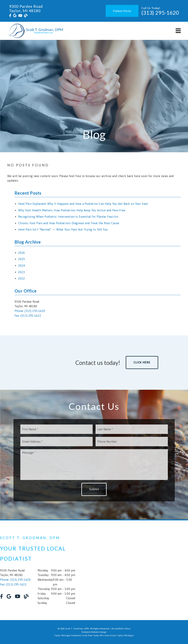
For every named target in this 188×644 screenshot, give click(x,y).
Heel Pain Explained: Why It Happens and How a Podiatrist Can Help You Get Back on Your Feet (83, 204)
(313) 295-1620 (160, 13)
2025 (22, 259)
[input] (56, 429)
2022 (22, 278)
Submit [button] (94, 489)
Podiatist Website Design (94, 632)
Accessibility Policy (121, 629)
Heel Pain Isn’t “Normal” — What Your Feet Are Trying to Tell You (63, 229)
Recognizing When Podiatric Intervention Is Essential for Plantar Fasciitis (68, 217)
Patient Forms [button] (122, 11)
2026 (22, 253)
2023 (22, 272)
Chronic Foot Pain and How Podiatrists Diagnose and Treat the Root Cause (69, 223)
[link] (10, 16)
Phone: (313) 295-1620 (30, 311)
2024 (22, 266)
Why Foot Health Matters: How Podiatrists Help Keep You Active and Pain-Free (72, 210)
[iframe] (150, 570)
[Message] (94, 465)
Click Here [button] (142, 362)
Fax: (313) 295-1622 (28, 316)
